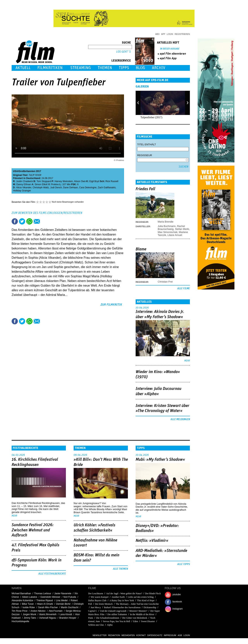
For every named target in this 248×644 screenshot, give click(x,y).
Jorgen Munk (29, 614)
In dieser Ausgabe (170, 49)
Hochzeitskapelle (20, 621)
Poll (90, 604)
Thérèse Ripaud (44, 600)
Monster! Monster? (138, 611)
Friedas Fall (145, 189)
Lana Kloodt (66, 614)
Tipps (124, 68)
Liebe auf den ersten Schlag (141, 597)
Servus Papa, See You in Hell (116, 621)
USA (15, 171)
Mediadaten (128, 635)
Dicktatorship (150, 607)
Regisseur (145, 155)
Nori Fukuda (70, 597)
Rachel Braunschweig (171, 228)
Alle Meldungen (180, 419)
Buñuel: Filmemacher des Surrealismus (122, 607)
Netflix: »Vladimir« (152, 541)
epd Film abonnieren (173, 54)
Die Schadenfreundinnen (108, 618)
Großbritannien (27, 171)
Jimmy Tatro (30, 618)
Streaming (81, 68)
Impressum (170, 635)
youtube (177, 594)
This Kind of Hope (146, 600)
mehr (187, 361)
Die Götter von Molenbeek (135, 618)
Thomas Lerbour (43, 593)
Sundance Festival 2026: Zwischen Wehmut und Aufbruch (33, 530)
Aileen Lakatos (30, 597)
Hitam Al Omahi (45, 604)
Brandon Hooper (68, 618)
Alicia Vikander (24, 188)
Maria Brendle (166, 222)
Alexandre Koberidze (22, 600)
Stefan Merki (182, 229)
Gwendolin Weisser (50, 597)
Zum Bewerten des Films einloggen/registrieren (47, 213)
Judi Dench (56, 188)
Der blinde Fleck (153, 593)
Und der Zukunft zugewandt (113, 611)
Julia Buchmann (167, 226)
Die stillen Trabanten (117, 614)
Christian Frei (165, 282)
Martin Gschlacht (70, 607)
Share (29, 221)
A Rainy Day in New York (122, 600)
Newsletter (100, 635)
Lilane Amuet (175, 235)
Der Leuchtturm (96, 593)
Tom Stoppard (44, 181)
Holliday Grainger (22, 191)
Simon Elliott (41, 184)
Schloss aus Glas (96, 625)
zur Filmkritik (111, 305)
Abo (157, 34)
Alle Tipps (184, 564)
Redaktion (114, 635)
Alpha (110, 625)
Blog (140, 68)
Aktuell (23, 68)
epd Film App (168, 58)
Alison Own (80, 181)
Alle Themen (120, 569)
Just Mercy (96, 607)
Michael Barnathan (21, 593)
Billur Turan (28, 604)
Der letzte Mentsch (104, 604)
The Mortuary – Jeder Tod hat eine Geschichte (137, 604)
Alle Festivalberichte (52, 574)
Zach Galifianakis (107, 188)
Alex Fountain (56, 611)
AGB (180, 635)
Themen (105, 68)
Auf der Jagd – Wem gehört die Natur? (124, 593)
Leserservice (121, 61)
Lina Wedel (62, 600)
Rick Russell (112, 181)
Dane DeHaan (71, 188)
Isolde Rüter (29, 607)
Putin (91, 618)
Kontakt (141, 635)
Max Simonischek (168, 232)
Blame (141, 249)
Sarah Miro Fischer (48, 607)
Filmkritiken (50, 68)
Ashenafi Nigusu (48, 618)
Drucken (44, 221)
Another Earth (118, 597)
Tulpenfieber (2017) (151, 117)
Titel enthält (147, 144)
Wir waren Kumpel (100, 597)
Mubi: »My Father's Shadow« (160, 460)
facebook (177, 602)
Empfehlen (37, 221)
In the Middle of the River (142, 614)
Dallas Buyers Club (97, 600)
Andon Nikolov (38, 611)
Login (170, 34)
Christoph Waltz (41, 188)
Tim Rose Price (20, 611)
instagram (178, 609)
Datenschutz (155, 635)
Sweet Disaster (148, 621)
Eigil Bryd (94, 181)
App (163, 34)
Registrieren (182, 34)
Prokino (55, 184)
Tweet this (22, 221)
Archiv (159, 68)
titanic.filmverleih (48, 614)
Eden (136, 621)
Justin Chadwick (25, 181)
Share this (15, 221)
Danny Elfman (24, 184)
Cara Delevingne (88, 188)
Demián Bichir (63, 604)
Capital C (93, 611)
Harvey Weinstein (64, 181)
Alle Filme (184, 289)
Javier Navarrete (63, 593)
